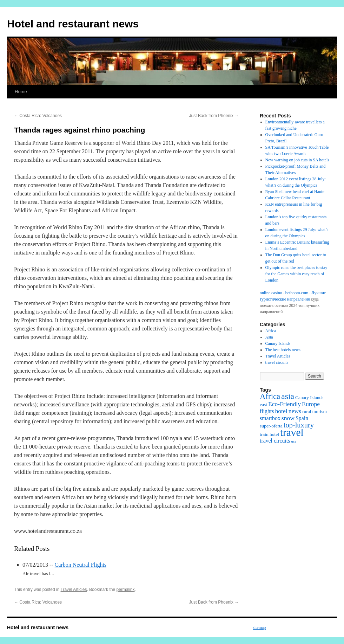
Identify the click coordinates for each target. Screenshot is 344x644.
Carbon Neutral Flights (81, 565)
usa (293, 441)
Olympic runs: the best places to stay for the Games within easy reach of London (296, 274)
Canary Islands (278, 343)
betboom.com (297, 293)
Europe (311, 404)
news (295, 411)
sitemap (259, 627)
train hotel (269, 434)
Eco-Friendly (285, 404)
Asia (269, 337)
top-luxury (299, 425)
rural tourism (315, 411)
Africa (271, 331)
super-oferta (271, 426)
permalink (125, 590)
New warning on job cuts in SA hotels (297, 160)
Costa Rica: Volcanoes (38, 116)
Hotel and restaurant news (73, 24)
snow (288, 418)
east (263, 404)
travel (292, 432)
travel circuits (277, 362)
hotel (281, 411)
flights (267, 411)
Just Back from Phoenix (214, 116)
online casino (271, 293)
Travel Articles (74, 590)
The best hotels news (283, 350)
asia (288, 396)
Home (21, 92)
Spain (302, 418)
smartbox (270, 418)
